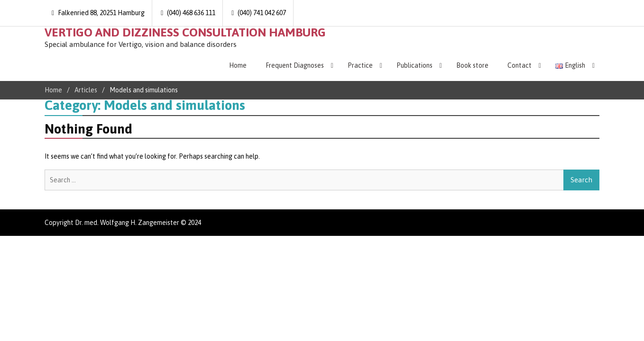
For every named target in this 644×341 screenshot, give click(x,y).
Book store (472, 65)
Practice (360, 65)
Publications (414, 65)
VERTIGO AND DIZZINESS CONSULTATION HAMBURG (185, 32)
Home (238, 65)
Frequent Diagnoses (295, 65)
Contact (520, 65)
